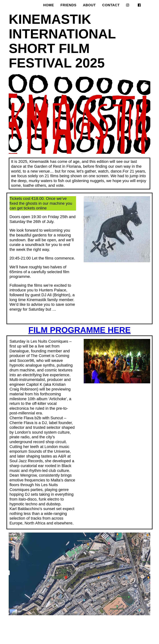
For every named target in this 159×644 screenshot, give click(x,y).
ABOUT (89, 6)
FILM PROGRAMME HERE (79, 330)
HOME (49, 6)
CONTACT (111, 6)
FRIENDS (68, 6)
